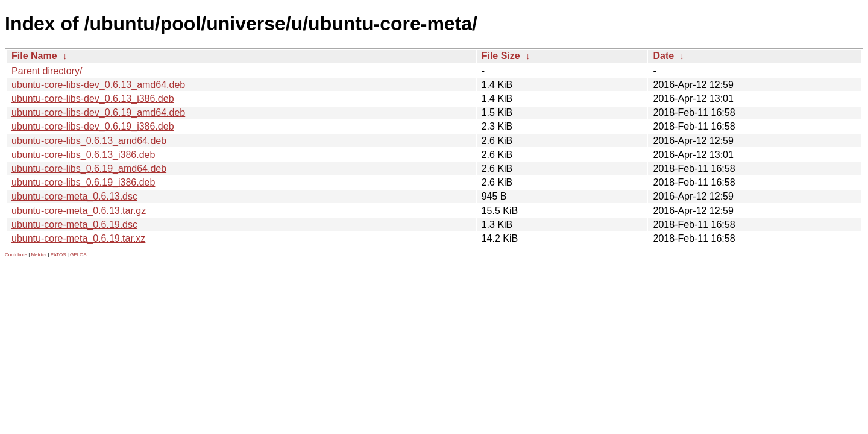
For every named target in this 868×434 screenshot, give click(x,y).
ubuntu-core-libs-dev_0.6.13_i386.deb (93, 99)
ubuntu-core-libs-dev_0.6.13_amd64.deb (98, 85)
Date (663, 56)
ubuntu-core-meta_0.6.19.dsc (74, 225)
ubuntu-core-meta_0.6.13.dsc (74, 196)
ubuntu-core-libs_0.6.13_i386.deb (83, 155)
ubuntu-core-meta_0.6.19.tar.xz (78, 238)
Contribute (16, 255)
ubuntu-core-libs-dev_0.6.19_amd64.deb (98, 112)
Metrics (39, 255)
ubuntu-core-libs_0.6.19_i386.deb (83, 182)
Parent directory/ (47, 71)
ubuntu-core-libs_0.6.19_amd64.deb (89, 168)
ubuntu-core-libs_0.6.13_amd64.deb (89, 141)
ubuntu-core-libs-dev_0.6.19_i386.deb (93, 126)
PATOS (58, 255)
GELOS (78, 255)
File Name (34, 56)
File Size (501, 56)
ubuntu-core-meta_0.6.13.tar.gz (79, 211)
